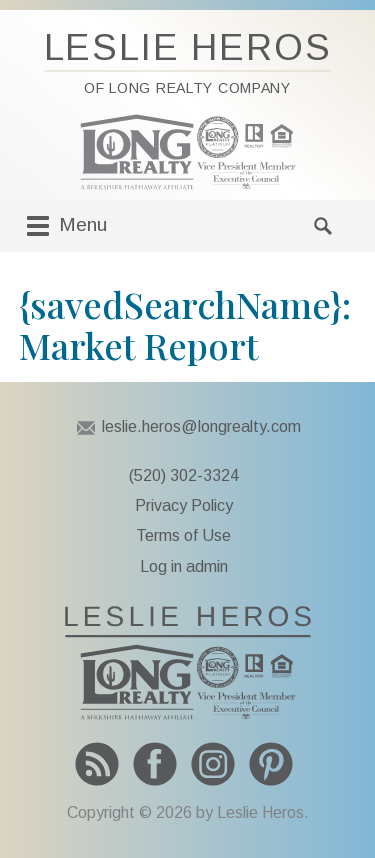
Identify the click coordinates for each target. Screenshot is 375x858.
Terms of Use (183, 535)
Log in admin (184, 566)
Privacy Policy (184, 505)
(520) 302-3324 (184, 475)
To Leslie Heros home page (188, 663)
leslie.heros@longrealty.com (201, 426)
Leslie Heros (188, 61)
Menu (64, 226)
